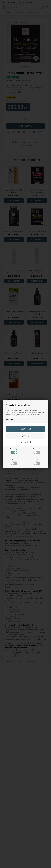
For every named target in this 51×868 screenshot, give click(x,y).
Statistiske (37, 462)
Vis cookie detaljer (25, 442)
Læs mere (9, 419)
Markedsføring (37, 451)
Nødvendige (14, 451)
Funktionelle (14, 462)
